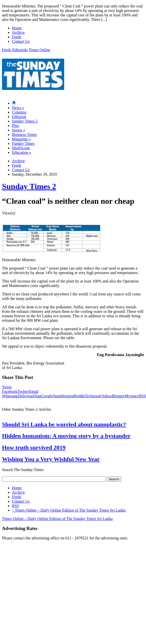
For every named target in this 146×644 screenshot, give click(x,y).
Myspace (132, 396)
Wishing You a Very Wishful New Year (51, 459)
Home (17, 28)
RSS (15, 506)
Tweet (7, 387)
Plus (15, 126)
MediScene (21, 148)
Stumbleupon (63, 396)
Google (47, 396)
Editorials (20, 50)
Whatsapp (10, 396)
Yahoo (107, 396)
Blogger (118, 396)
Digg (37, 396)
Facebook (10, 391)
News (18, 108)
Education (22, 152)
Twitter (23, 391)
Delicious (25, 396)
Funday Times (23, 143)
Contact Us (21, 41)
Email (34, 391)
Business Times (24, 135)
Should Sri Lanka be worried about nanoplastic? (64, 424)
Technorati (93, 396)
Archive (18, 32)
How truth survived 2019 (34, 447)
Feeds (17, 37)
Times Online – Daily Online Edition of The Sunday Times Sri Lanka (69, 510)
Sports (19, 130)
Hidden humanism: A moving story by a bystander (66, 436)
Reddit (79, 396)
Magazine (21, 139)
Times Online (39, 50)
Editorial (19, 117)
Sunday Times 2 (25, 121)
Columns (19, 112)
